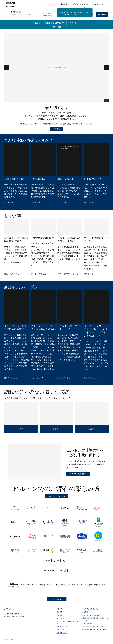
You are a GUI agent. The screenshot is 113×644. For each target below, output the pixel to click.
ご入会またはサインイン (67, 12)
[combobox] (21, 13)
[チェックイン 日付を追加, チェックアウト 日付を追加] (53, 14)
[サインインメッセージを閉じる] (91, 10)
